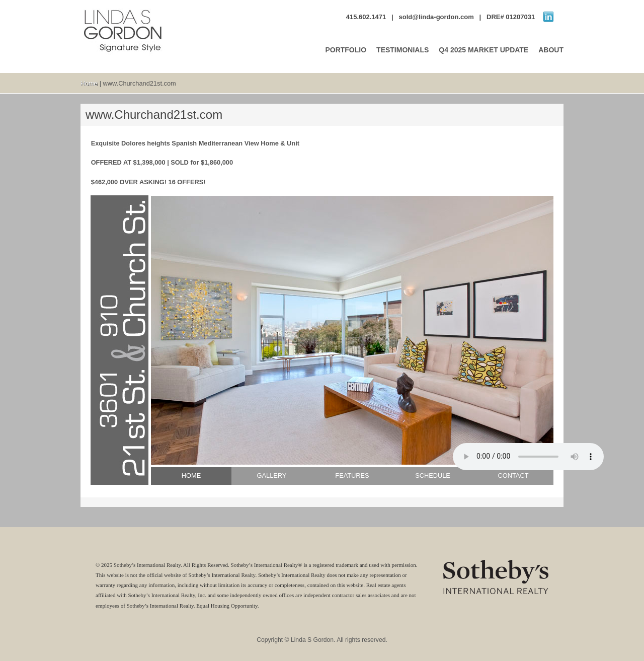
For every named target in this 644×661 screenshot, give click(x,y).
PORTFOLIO (346, 50)
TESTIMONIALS (403, 50)
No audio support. (528, 457)
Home (89, 83)
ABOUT (551, 50)
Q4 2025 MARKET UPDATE (484, 50)
